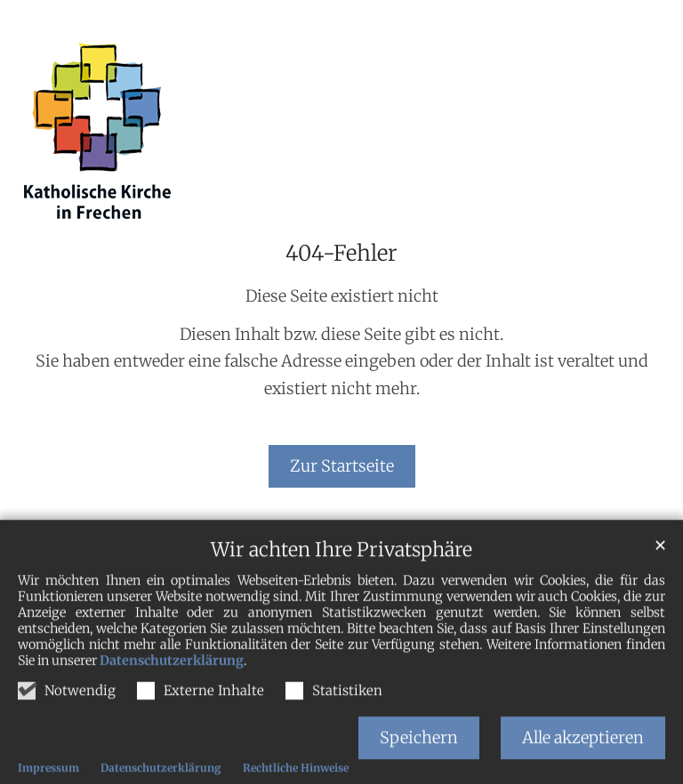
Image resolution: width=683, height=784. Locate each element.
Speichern (419, 757)
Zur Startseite (342, 466)
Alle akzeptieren (583, 757)
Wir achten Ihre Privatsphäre (341, 570)
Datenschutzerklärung (172, 681)
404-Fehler (341, 254)
